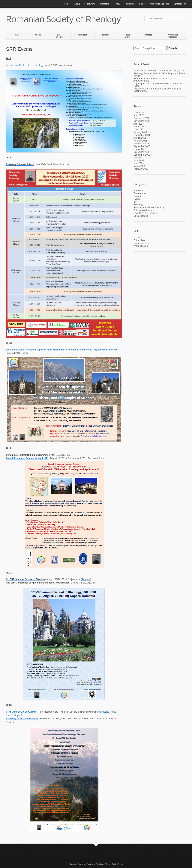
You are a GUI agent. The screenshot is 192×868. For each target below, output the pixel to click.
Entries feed (139, 240)
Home (67, 4)
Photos (142, 4)
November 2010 (141, 144)
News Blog (130, 4)
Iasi (135, 202)
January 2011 (140, 141)
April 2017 (139, 115)
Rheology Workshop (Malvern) (22, 719)
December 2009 (141, 152)
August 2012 (140, 127)
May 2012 (138, 129)
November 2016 (141, 121)
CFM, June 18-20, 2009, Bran (21, 712)
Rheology (138, 205)
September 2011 (142, 135)
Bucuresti (138, 191)
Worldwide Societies (160, 4)
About (77, 4)
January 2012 (140, 132)
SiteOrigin (118, 864)
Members (105, 4)
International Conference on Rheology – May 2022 (159, 71)
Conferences (140, 193)
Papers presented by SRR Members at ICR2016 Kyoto (158, 85)
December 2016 (141, 118)
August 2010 (140, 149)
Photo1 (105, 712)
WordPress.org (141, 246)
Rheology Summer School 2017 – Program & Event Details (159, 75)
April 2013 (139, 124)
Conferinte (139, 196)
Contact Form (180, 4)
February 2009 (141, 169)
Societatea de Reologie (145, 213)
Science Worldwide (143, 210)
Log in (137, 238)
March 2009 (139, 166)
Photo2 (113, 712)
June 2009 (139, 160)
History (117, 4)
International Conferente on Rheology (25, 65)
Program (86, 579)
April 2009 (139, 163)
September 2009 (142, 155)
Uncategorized (141, 216)
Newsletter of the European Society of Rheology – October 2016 (158, 90)
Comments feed (141, 243)
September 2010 (142, 146)
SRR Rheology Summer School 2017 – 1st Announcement (155, 80)
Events (137, 199)
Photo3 (10, 715)
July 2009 (138, 158)
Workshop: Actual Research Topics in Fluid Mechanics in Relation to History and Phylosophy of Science (62, 350)
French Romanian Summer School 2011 (27, 458)
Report (18, 715)
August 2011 (140, 138)
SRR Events (90, 4)
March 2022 (139, 113)
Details (10, 722)
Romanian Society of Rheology (149, 207)
